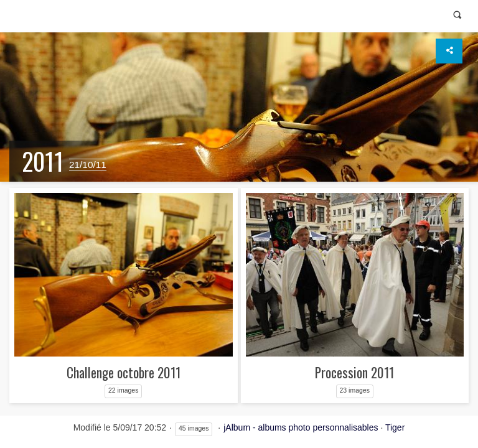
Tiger (395, 427)
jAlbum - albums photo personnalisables (301, 427)
